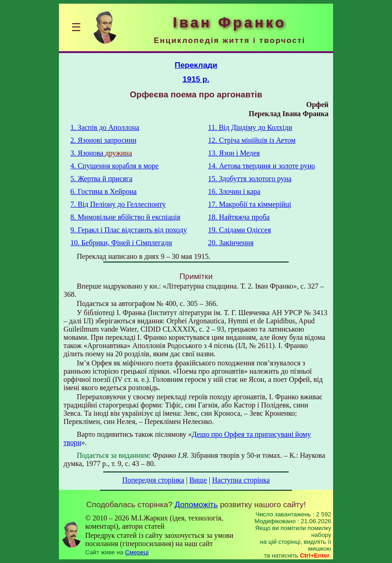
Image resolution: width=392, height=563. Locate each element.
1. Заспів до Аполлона (105, 127)
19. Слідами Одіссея (239, 230)
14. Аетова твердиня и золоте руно (261, 166)
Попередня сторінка (153, 480)
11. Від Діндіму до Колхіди (250, 127)
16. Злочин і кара (234, 191)
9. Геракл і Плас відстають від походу (129, 230)
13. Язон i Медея (234, 153)
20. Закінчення (231, 243)
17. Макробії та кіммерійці (249, 204)
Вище (198, 480)
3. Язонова (101, 153)
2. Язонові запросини (103, 140)
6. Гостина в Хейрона (103, 191)
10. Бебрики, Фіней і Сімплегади (121, 243)
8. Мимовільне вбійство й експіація (125, 217)
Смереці (137, 552)
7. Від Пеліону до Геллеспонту (118, 204)
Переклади (196, 65)
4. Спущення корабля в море (114, 166)
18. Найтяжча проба (239, 217)
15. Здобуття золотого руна (250, 179)
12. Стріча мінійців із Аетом (252, 140)
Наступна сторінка (241, 480)
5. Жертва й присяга (101, 179)
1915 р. (196, 79)
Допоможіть (196, 504)
